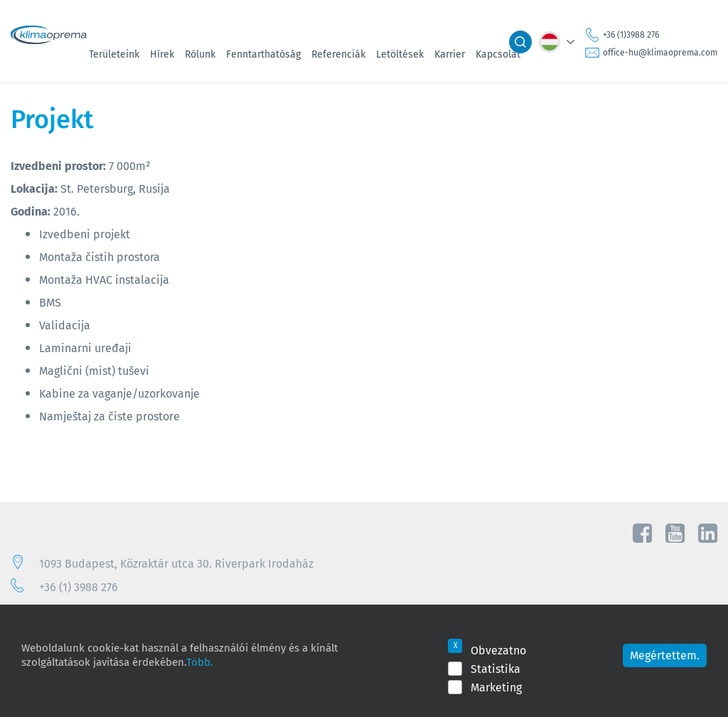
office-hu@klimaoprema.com (660, 52)
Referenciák (338, 54)
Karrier (450, 54)
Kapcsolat (498, 54)
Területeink (114, 54)
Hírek (162, 54)
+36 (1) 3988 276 (79, 587)
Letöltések (400, 54)
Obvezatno (498, 650)
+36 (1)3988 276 (631, 34)
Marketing (496, 687)
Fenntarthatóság (263, 54)
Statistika (496, 669)
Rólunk (200, 54)
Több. (200, 662)
